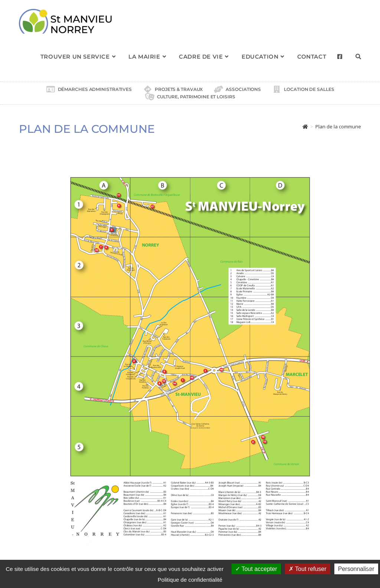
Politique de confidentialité (190, 580)
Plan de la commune (338, 127)
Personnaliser (356, 569)
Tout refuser (308, 569)
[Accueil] (305, 127)
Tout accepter (256, 569)
